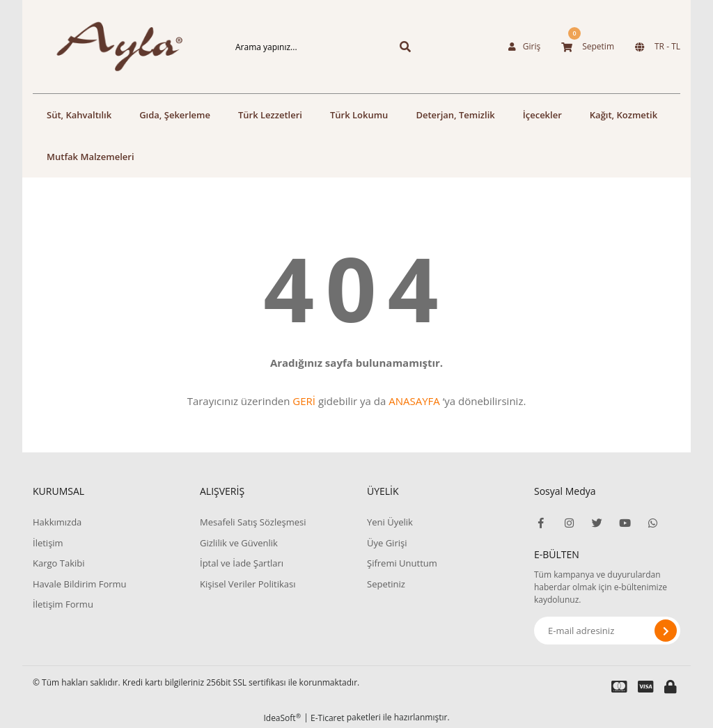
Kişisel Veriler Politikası (248, 584)
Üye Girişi (387, 543)
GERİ (304, 401)
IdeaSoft (282, 718)
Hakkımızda (57, 522)
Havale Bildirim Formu (80, 584)
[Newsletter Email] (607, 631)
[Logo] (106, 47)
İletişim (48, 543)
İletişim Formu (63, 604)
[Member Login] (524, 47)
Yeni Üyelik (390, 522)
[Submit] (666, 631)
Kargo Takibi (58, 563)
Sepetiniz (386, 584)
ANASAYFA (414, 401)
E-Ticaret (328, 718)
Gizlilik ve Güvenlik (239, 543)
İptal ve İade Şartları (242, 563)
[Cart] (588, 47)
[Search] (301, 47)
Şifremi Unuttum (402, 563)
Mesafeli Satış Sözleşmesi (253, 522)
